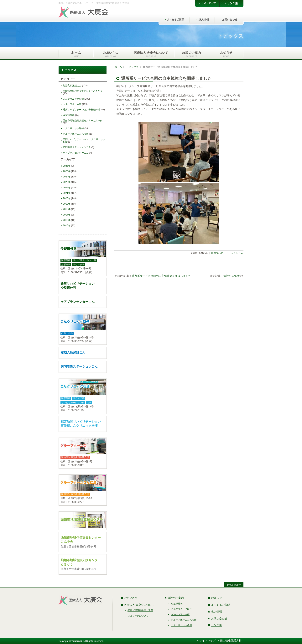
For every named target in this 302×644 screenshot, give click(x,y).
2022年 (67, 188)
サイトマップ (207, 641)
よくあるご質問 (221, 605)
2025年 (67, 171)
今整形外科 (69, 115)
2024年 (67, 177)
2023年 (67, 182)
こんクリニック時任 (73, 128)
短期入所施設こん (72, 86)
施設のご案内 (176, 598)
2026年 (67, 166)
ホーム (118, 67)
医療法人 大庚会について (139, 605)
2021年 (67, 193)
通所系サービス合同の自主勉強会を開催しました (161, 276)
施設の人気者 (232, 276)
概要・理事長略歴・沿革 (140, 610)
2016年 (67, 220)
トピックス (132, 67)
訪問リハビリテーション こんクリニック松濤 (84, 141)
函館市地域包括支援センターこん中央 (83, 121)
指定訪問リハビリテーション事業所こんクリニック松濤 (81, 424)
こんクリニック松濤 (73, 99)
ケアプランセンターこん (76, 153)
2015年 (67, 225)
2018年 (67, 209)
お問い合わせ (219, 618)
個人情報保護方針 (231, 641)
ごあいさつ (131, 598)
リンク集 (216, 625)
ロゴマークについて (138, 616)
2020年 (67, 198)
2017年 (67, 215)
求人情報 (216, 612)
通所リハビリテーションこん (227, 253)
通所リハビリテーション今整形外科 (81, 110)
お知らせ (216, 598)
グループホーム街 (72, 104)
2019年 (67, 204)
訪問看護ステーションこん (77, 147)
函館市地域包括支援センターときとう (83, 91)
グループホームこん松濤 (76, 134)
